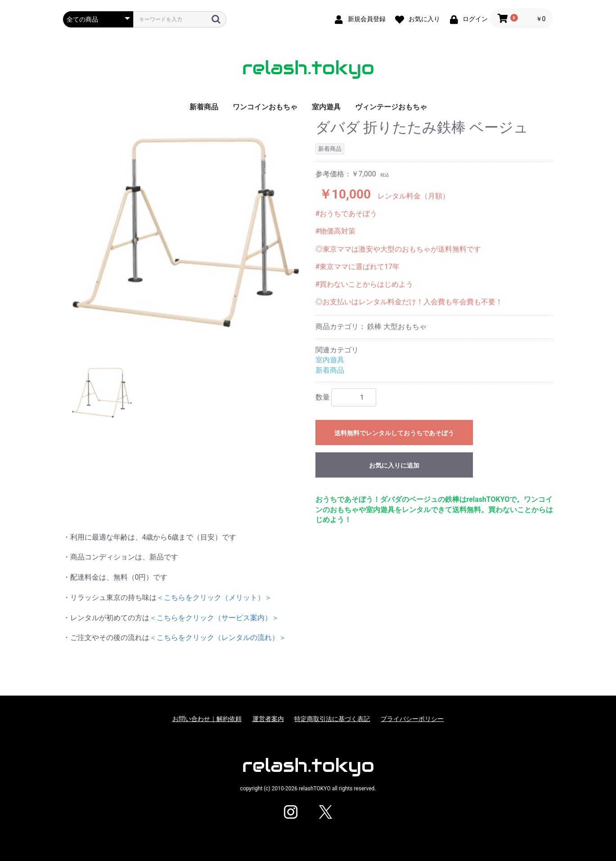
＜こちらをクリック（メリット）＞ (214, 597)
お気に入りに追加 (394, 465)
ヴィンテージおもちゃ (391, 107)
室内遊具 (326, 107)
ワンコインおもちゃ (265, 107)
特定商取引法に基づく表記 (332, 719)
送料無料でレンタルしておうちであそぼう (394, 433)
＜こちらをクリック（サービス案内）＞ (214, 618)
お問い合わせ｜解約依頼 (207, 719)
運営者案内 (268, 719)
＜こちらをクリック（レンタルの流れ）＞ (218, 638)
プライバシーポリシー (412, 719)
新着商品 (204, 107)
